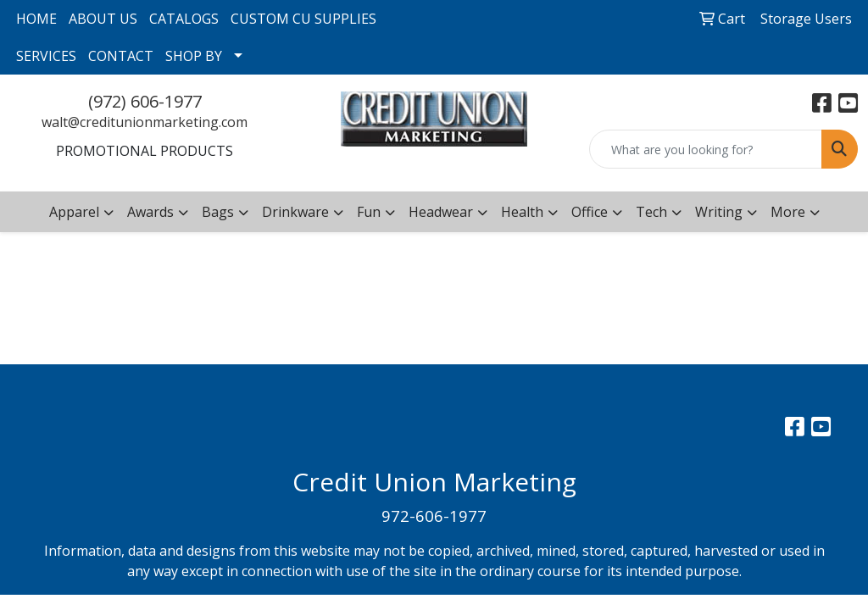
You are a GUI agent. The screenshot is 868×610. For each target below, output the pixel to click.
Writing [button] (719, 212)
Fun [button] (369, 212)
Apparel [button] (74, 212)
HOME (36, 19)
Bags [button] (218, 212)
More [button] (788, 212)
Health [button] (522, 212)
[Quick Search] (706, 149)
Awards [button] (150, 212)
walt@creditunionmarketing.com (145, 122)
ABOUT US (103, 19)
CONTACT (121, 56)
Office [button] (590, 212)
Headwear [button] (441, 212)
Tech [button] (651, 212)
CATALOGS (184, 19)
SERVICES (46, 56)
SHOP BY (194, 56)
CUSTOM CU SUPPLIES (303, 19)
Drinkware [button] (295, 212)
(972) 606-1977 (145, 101)
